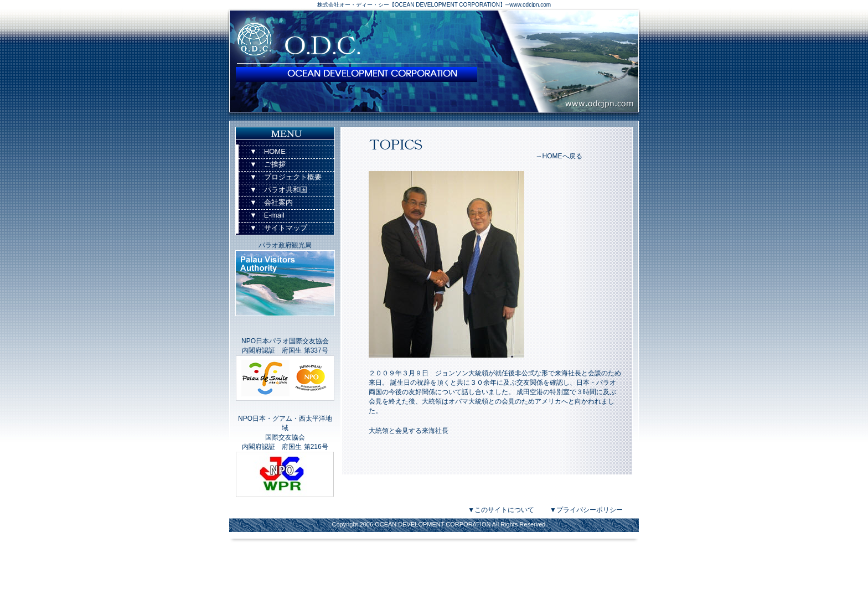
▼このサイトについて (501, 510)
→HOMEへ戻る (559, 156)
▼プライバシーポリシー (586, 510)
